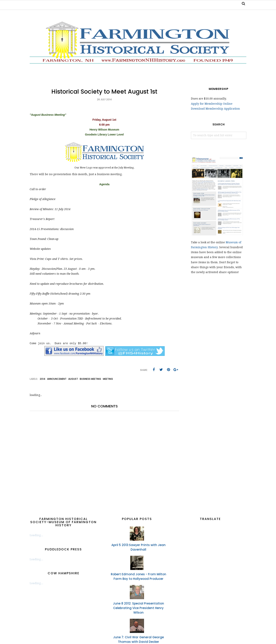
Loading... (36, 535)
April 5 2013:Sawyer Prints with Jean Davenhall (138, 547)
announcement (57, 379)
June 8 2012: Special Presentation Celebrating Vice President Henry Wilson (138, 608)
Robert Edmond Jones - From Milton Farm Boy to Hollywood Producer (138, 576)
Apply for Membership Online (212, 104)
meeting (108, 379)
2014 (43, 379)
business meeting (90, 379)
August (73, 379)
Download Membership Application (215, 109)
